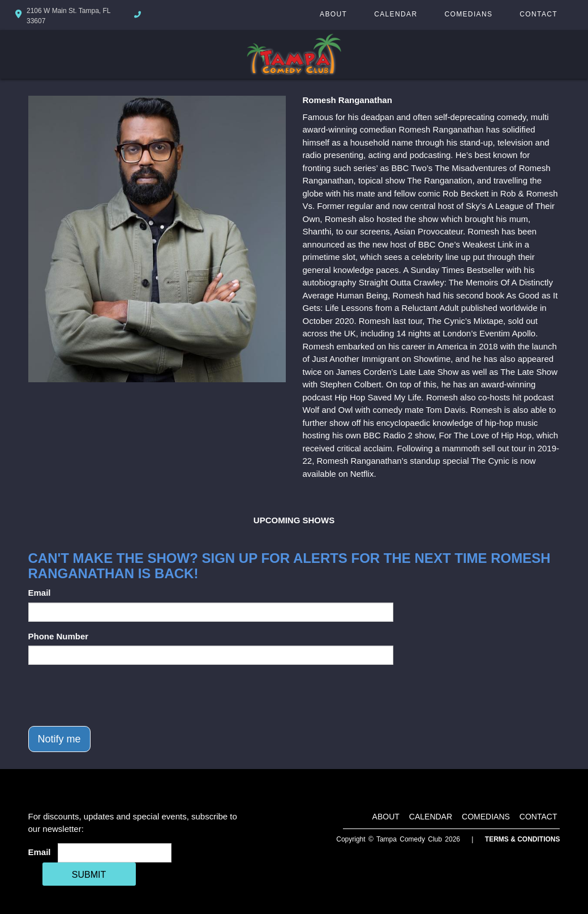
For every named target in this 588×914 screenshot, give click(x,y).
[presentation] (114, 695)
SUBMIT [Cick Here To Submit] (89, 875)
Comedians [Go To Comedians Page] (468, 14)
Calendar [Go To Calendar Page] (396, 14)
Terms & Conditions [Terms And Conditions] (523, 839)
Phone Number (59, 636)
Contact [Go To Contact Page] (538, 14)
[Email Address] (115, 853)
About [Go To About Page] (333, 14)
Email (40, 593)
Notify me (59, 739)
